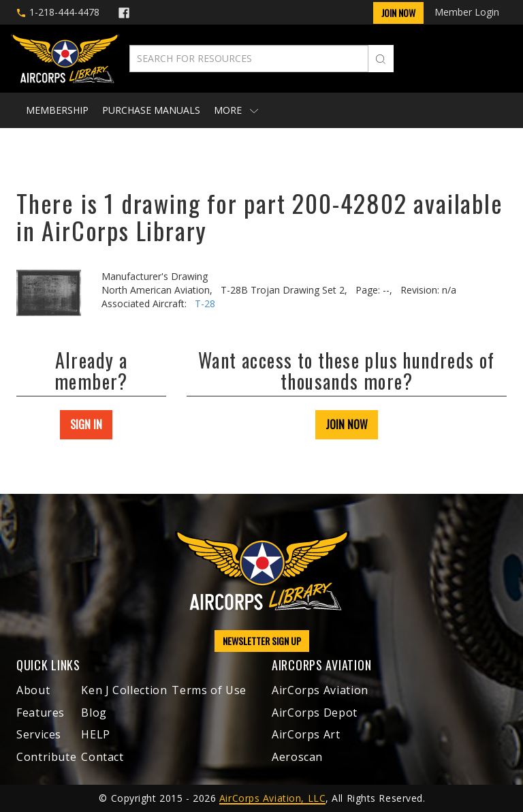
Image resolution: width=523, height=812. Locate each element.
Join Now (398, 13)
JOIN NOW (347, 424)
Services (39, 734)
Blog (94, 713)
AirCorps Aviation (320, 690)
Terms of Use (209, 690)
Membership (57, 110)
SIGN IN (86, 424)
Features (41, 713)
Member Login (467, 12)
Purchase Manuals (151, 110)
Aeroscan (297, 757)
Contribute (46, 757)
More (236, 110)
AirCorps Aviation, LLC (272, 798)
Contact (102, 757)
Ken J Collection (124, 690)
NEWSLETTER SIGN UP (262, 641)
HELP (96, 734)
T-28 (205, 303)
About (33, 690)
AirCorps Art (306, 734)
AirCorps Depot (315, 713)
